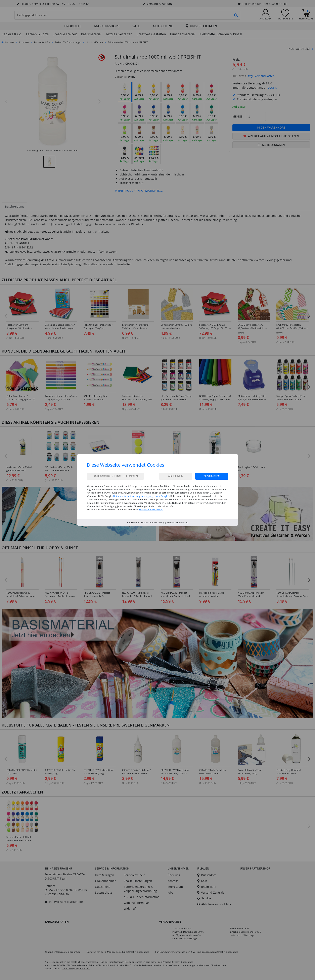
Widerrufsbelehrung (177, 522)
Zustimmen (212, 476)
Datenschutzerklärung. (151, 509)
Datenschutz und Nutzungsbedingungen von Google (141, 496)
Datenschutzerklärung (153, 522)
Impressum (133, 522)
